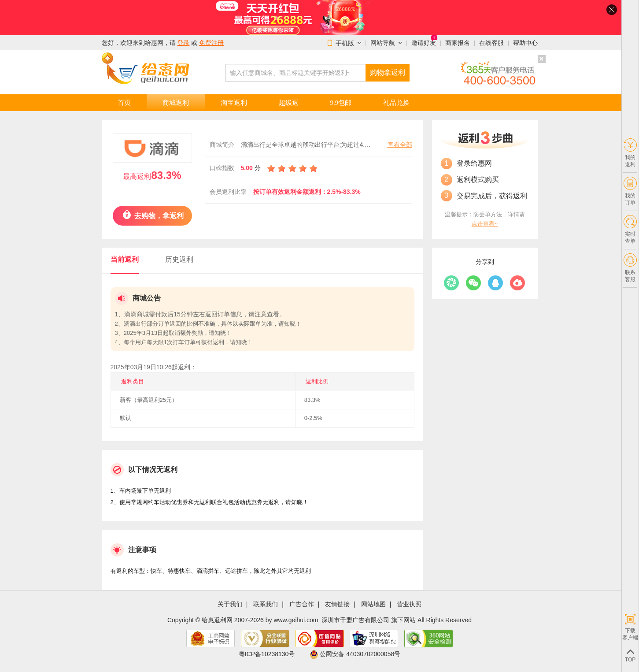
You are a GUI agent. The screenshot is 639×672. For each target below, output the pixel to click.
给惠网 (154, 43)
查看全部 (400, 145)
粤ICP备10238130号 (267, 654)
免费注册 (211, 43)
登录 (183, 43)
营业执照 (409, 604)
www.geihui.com (296, 620)
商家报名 (458, 43)
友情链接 (337, 604)
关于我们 (230, 604)
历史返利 (179, 259)
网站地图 (373, 604)
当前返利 (125, 259)
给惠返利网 (217, 620)
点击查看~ (485, 224)
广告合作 (302, 604)
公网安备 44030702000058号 (355, 654)
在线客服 (491, 43)
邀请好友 (424, 43)
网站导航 (383, 43)
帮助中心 (525, 43)
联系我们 (266, 604)
